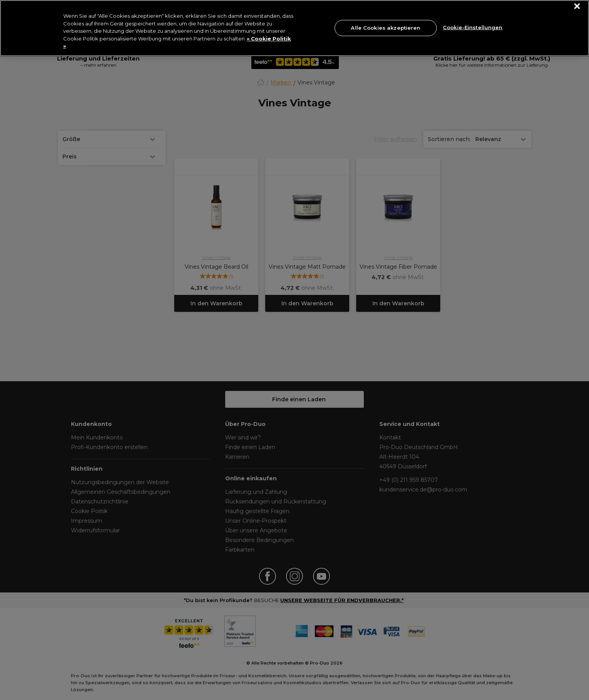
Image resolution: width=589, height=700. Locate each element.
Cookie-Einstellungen (473, 27)
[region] (294, 28)
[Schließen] (577, 6)
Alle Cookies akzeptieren (385, 28)
